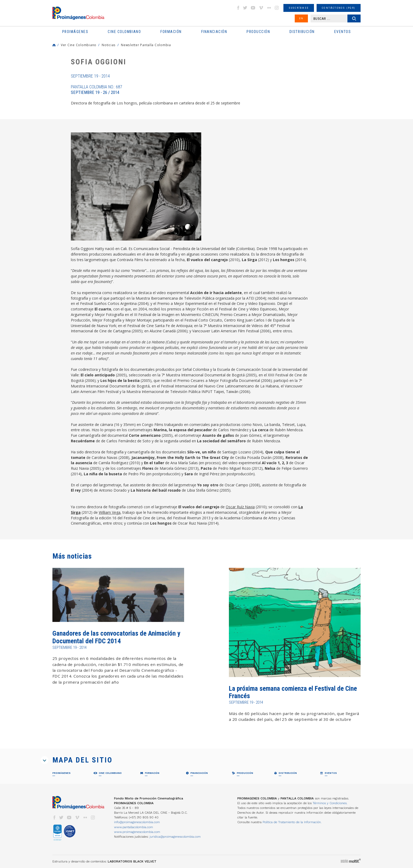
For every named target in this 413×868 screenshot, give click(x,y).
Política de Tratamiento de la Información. (292, 822)
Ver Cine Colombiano (79, 45)
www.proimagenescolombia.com (137, 832)
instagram (277, 8)
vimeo (261, 8)
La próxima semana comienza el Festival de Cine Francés (293, 692)
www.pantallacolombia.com (134, 827)
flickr (269, 8)
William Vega (110, 512)
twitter (245, 8)
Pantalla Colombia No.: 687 (97, 90)
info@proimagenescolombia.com (137, 822)
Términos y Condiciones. (330, 803)
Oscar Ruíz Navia (240, 507)
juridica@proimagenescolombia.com (175, 837)
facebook (238, 8)
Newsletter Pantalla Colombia (146, 45)
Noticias (109, 45)
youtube (253, 8)
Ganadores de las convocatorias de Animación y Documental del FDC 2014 (116, 637)
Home (54, 45)
